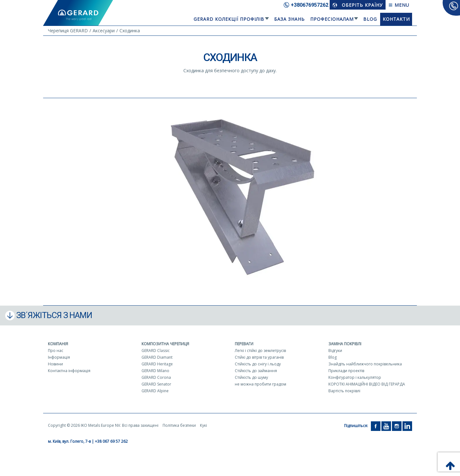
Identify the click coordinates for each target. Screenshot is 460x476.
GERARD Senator (156, 384)
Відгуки (335, 351)
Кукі (203, 425)
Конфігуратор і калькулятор (355, 377)
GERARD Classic (156, 351)
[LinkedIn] (407, 426)
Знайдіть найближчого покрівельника (365, 364)
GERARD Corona (156, 377)
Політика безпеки (179, 425)
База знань (289, 19)
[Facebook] (376, 426)
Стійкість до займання (256, 371)
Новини (55, 364)
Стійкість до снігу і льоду (258, 364)
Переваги (244, 344)
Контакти (396, 19)
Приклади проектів (346, 371)
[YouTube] (386, 426)
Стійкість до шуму (251, 377)
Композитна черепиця (165, 344)
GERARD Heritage (157, 364)
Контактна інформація (69, 371)
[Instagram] (397, 426)
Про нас (56, 351)
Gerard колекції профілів (229, 19)
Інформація (59, 357)
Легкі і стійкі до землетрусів (260, 351)
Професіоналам (332, 19)
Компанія (58, 344)
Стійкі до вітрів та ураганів (259, 357)
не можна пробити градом (261, 384)
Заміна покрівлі (345, 344)
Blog (370, 19)
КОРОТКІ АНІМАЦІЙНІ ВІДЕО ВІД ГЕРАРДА (367, 384)
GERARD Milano (155, 371)
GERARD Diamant (157, 357)
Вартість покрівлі (344, 391)
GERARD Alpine (155, 391)
